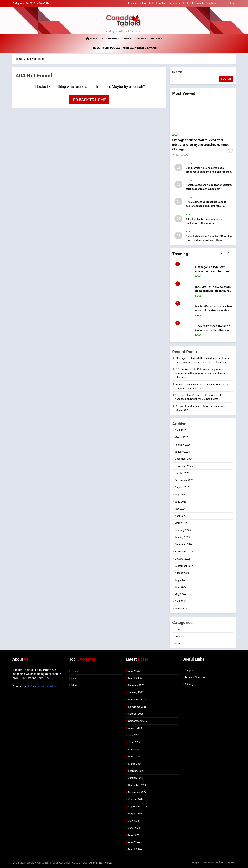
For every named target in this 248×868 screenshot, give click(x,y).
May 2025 (180, 509)
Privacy (189, 684)
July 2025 (180, 494)
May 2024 (180, 594)
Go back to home (89, 100)
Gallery (157, 39)
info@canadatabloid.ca (43, 686)
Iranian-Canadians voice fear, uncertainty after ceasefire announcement (214, 310)
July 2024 (180, 580)
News (128, 39)
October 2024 (182, 559)
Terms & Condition (195, 677)
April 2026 (180, 430)
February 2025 (183, 530)
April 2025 (180, 516)
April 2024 (180, 601)
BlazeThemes (104, 862)
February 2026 (183, 445)
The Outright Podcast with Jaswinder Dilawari (124, 48)
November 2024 (184, 551)
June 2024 (180, 587)
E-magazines (110, 39)
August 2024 (182, 573)
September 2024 (184, 566)
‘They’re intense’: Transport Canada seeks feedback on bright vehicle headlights (206, 206)
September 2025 (184, 480)
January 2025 (182, 537)
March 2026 (181, 437)
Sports (141, 39)
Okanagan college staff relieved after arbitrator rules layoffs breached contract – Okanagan (173, 3)
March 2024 (181, 609)
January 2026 (182, 452)
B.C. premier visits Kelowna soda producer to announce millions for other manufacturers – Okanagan (209, 172)
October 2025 (182, 473)
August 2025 (182, 487)
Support (189, 670)
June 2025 (180, 501)
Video (178, 643)
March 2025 (181, 523)
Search (177, 72)
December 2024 (184, 544)
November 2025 (184, 466)
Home (91, 39)
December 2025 (184, 459)
